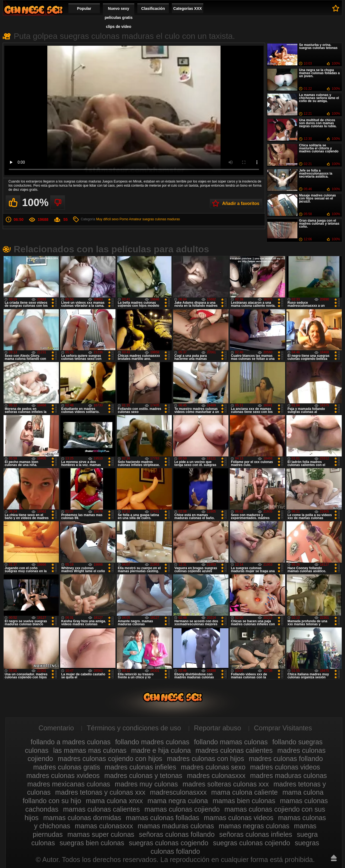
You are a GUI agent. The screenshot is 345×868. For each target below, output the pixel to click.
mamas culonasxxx (104, 826)
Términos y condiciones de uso (134, 728)
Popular (84, 8)
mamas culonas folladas (163, 818)
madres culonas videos (285, 767)
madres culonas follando (286, 759)
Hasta (334, 858)
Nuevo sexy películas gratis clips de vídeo (119, 18)
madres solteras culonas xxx (226, 784)
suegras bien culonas (92, 843)
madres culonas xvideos (63, 776)
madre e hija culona (161, 750)
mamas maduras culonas (176, 826)
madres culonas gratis (67, 767)
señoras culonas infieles (256, 834)
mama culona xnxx (114, 801)
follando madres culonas (152, 742)
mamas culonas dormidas (82, 818)
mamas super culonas (101, 834)
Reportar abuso (218, 728)
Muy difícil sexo (107, 219)
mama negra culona (178, 801)
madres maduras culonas (289, 776)
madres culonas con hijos (205, 759)
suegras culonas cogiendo (169, 843)
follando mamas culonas (231, 742)
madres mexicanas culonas (69, 784)
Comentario (56, 728)
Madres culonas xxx (33, 10)
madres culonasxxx (216, 776)
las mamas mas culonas (90, 750)
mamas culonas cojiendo (182, 809)
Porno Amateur (131, 219)
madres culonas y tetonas (143, 776)
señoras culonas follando (177, 834)
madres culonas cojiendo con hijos (110, 759)
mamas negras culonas (254, 826)
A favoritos (336, 8)
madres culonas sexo (213, 767)
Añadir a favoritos (241, 203)
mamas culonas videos (239, 818)
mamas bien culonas (244, 801)
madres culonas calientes (234, 750)
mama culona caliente (244, 792)
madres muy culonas (147, 784)
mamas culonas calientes (101, 809)
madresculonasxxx (178, 792)
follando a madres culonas (71, 742)
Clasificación (153, 8)
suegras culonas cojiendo (251, 843)
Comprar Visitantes (283, 728)
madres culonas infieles (140, 767)
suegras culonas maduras (161, 219)
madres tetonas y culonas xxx (100, 792)
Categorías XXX (187, 8)
